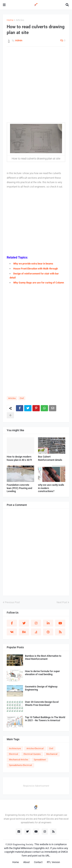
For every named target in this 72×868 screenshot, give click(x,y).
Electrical (14, 754)
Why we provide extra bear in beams (33, 264)
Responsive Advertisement (36, 786)
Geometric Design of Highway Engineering (41, 688)
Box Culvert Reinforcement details (50, 458)
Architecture (15, 749)
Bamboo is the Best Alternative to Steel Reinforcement (43, 657)
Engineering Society (23, 844)
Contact (38, 862)
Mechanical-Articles (19, 760)
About (26, 862)
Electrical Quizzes (32, 754)
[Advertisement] (36, 86)
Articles (20, 20)
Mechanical (52, 754)
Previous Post (12, 602)
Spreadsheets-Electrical (20, 765)
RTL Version (53, 862)
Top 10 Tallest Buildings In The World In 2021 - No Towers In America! (45, 719)
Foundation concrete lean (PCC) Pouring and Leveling (19, 488)
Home (10, 20)
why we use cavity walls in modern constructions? (51, 488)
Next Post (62, 602)
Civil (22, 398)
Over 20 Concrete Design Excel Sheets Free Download (42, 704)
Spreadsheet (40, 760)
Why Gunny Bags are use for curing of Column (39, 283)
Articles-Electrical (35, 749)
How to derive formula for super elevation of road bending (42, 673)
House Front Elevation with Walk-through (36, 269)
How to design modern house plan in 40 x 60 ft (19, 458)
